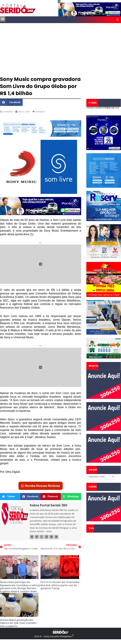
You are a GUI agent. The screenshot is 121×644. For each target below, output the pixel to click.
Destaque (40, 112)
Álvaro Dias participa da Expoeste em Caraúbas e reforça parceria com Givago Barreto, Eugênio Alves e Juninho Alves (20, 587)
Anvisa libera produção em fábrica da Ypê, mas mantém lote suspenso (18, 623)
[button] (3, 19)
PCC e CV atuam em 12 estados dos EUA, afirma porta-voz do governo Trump (60, 585)
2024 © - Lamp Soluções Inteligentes (53, 636)
